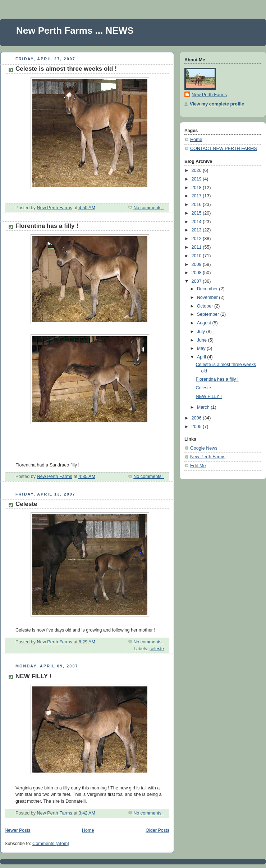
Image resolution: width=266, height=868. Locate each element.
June (203, 340)
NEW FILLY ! (33, 676)
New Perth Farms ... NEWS (75, 31)
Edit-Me (198, 466)
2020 (197, 170)
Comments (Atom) (51, 844)
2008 (197, 273)
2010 (197, 256)
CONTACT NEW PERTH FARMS (224, 149)
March (204, 407)
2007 (197, 281)
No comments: (149, 208)
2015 (197, 213)
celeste (157, 649)
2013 (197, 230)
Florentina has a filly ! (47, 226)
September (209, 314)
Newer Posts (17, 830)
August (205, 323)
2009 (197, 264)
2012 (197, 239)
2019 (197, 179)
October (206, 306)
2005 (197, 427)
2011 (197, 247)
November (208, 297)
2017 (197, 196)
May (202, 348)
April (202, 357)
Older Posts (157, 830)
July (202, 332)
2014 (197, 222)
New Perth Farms (209, 95)
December (208, 289)
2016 (197, 205)
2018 (197, 188)
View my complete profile (217, 104)
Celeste (26, 504)
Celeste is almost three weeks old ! (66, 69)
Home (88, 830)
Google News (204, 448)
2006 (197, 418)
